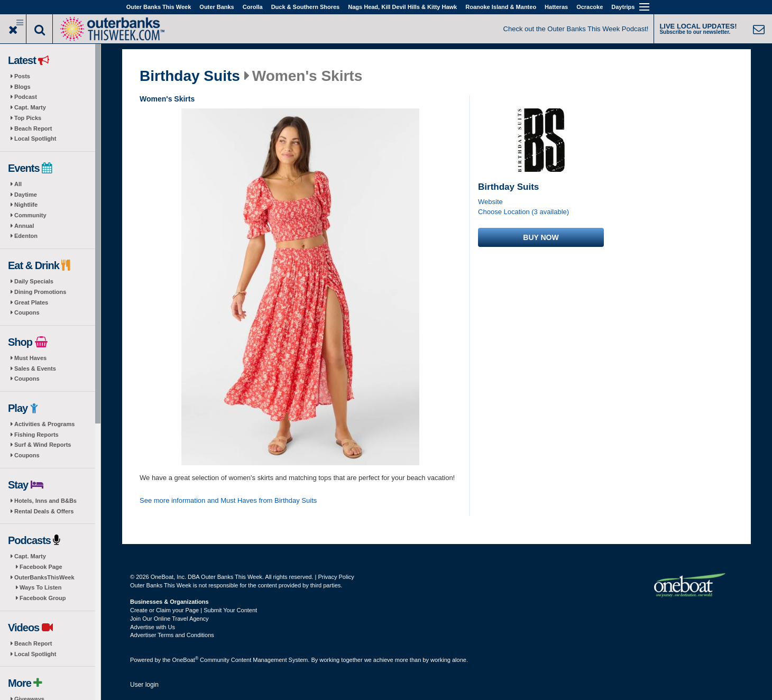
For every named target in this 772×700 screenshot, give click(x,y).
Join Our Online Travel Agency (169, 619)
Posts (22, 76)
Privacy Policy (336, 577)
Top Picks (28, 118)
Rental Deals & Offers (44, 511)
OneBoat (186, 660)
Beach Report (33, 128)
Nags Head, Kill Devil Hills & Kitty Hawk (402, 7)
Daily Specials (34, 281)
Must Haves (30, 358)
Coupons (27, 312)
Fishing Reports (36, 435)
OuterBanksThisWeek (44, 577)
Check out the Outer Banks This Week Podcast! (576, 29)
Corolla (253, 7)
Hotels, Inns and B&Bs (45, 501)
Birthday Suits (190, 76)
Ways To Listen (40, 587)
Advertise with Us (153, 627)
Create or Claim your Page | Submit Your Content (194, 610)
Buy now (541, 237)
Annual (24, 226)
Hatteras (556, 7)
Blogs (22, 87)
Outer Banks (217, 7)
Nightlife (26, 205)
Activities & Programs (44, 424)
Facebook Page (41, 567)
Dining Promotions (40, 292)
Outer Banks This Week (159, 7)
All (18, 184)
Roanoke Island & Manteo (501, 7)
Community (30, 215)
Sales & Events (35, 369)
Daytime (26, 195)
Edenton (26, 236)
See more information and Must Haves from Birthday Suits (228, 500)
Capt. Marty (30, 107)
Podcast (26, 97)
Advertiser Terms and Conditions (172, 635)
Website (490, 202)
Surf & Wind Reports (43, 445)
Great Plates (31, 302)
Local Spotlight (35, 139)
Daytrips (623, 7)
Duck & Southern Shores (306, 7)
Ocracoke (590, 7)
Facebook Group (43, 598)
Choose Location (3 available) (523, 212)
